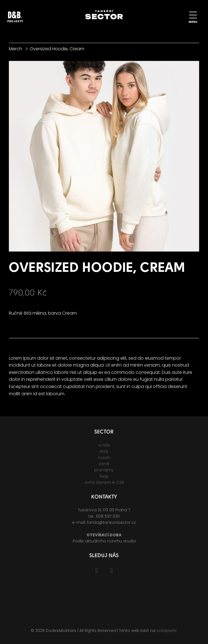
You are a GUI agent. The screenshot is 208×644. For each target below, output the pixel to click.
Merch (16, 49)
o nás (104, 447)
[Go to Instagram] (111, 573)
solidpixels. (167, 633)
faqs (104, 478)
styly (104, 453)
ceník (104, 466)
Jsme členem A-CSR (104, 484)
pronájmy (104, 472)
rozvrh (104, 459)
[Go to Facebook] (97, 573)
